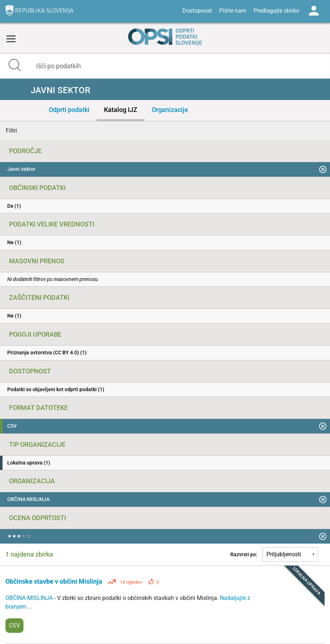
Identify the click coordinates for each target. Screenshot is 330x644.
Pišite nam (233, 11)
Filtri (11, 131)
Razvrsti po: (244, 554)
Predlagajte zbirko (276, 11)
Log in (314, 11)
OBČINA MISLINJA (30, 598)
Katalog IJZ (121, 110)
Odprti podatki (69, 110)
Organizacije (170, 110)
